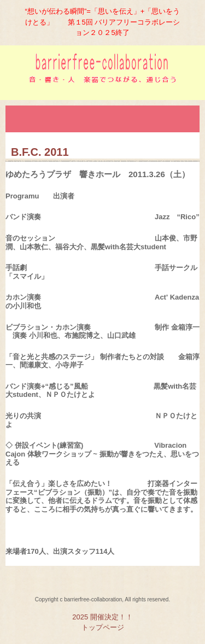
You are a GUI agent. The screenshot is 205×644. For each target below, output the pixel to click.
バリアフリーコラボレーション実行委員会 (102, 77)
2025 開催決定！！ (102, 617)
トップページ (103, 627)
